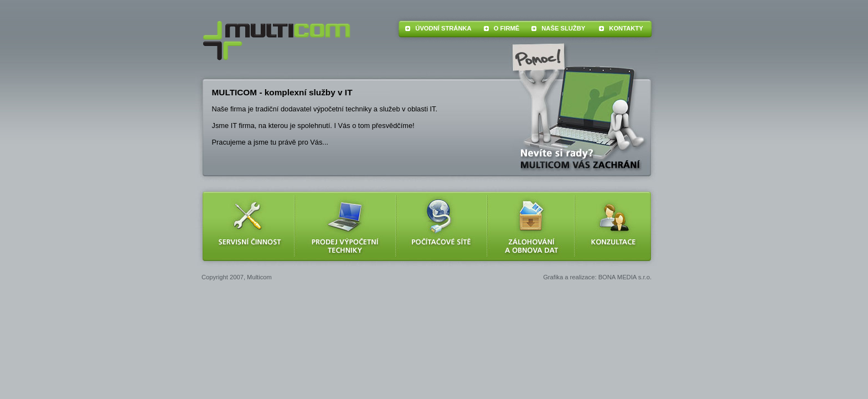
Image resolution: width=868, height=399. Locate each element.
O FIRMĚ (507, 28)
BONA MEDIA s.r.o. (625, 277)
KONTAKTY (626, 28)
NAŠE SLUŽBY (563, 28)
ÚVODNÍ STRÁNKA (443, 28)
